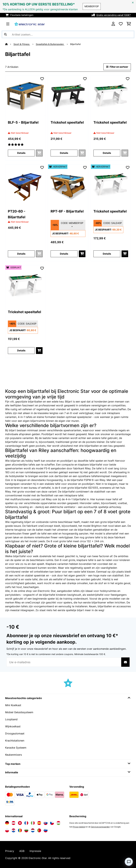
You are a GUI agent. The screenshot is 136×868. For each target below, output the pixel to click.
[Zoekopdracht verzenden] (5, 34)
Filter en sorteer (117, 67)
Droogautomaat (15, 733)
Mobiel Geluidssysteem (19, 712)
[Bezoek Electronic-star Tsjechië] (52, 823)
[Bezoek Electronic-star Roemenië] (20, 830)
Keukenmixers (13, 755)
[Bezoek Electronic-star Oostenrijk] (13, 823)
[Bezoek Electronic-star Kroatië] (13, 830)
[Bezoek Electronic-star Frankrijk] (26, 823)
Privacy (10, 851)
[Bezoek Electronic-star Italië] (33, 823)
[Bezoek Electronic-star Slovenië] (46, 830)
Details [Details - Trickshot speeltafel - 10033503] (64, 153)
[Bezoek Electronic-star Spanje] (39, 823)
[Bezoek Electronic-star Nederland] (33, 830)
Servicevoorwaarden (100, 827)
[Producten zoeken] (68, 34)
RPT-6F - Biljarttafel (67, 211)
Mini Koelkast (13, 705)
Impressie (35, 851)
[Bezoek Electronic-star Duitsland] (7, 823)
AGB (22, 851)
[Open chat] (129, 862)
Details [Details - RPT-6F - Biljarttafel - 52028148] (64, 254)
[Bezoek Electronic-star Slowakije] (46, 823)
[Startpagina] (9, 44)
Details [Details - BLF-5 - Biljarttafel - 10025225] (21, 153)
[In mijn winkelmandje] (82, 254)
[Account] (113, 24)
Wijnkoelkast (13, 726)
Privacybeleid (79, 827)
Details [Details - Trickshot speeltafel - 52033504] (107, 254)
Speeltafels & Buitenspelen (50, 44)
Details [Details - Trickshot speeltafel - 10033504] (107, 153)
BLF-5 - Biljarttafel (23, 122)
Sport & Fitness (22, 44)
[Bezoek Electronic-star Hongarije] (58, 823)
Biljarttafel (76, 44)
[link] (25, 96)
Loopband (11, 719)
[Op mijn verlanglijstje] (42, 79)
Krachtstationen (15, 741)
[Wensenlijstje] (121, 24)
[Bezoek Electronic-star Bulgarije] (26, 830)
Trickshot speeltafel (67, 122)
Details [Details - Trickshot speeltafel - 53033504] (21, 351)
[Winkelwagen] (129, 24)
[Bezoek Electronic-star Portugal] (39, 830)
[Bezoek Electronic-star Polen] (7, 830)
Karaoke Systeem (16, 748)
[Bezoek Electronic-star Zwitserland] (20, 823)
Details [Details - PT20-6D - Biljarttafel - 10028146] (21, 254)
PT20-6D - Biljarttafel (17, 214)
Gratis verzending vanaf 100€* (114, 15)
